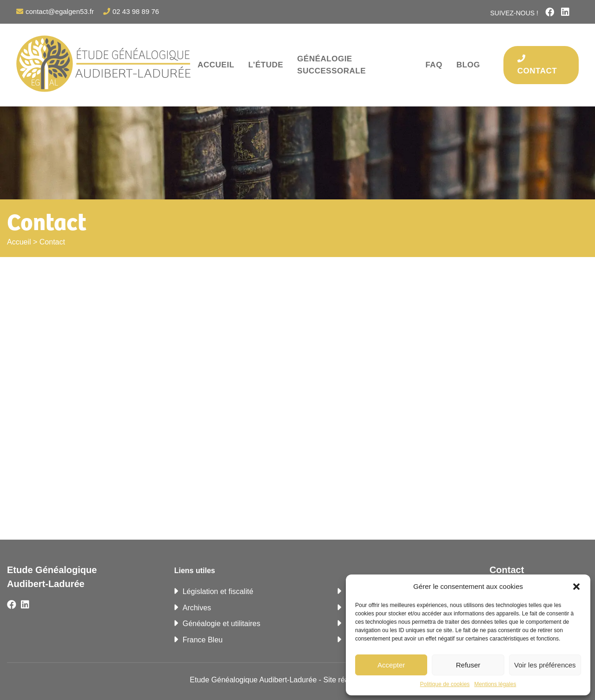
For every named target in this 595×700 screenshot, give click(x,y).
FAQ (434, 65)
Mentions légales (495, 684)
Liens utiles (195, 571)
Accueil (216, 65)
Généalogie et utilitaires (221, 624)
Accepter (391, 665)
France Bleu (203, 640)
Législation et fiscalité (218, 591)
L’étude (266, 65)
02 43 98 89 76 (136, 11)
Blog (468, 65)
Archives (197, 608)
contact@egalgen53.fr (60, 11)
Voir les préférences (545, 665)
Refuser (468, 665)
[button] (576, 587)
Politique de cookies (445, 684)
